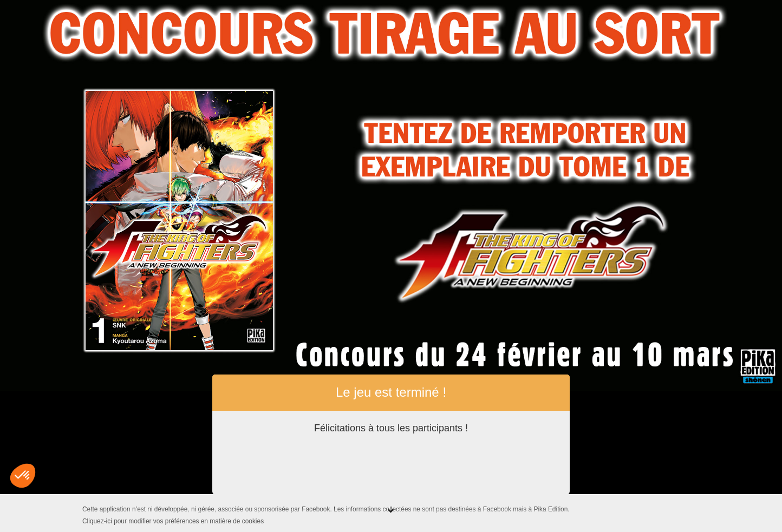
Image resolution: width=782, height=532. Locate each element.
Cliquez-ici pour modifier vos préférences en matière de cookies (173, 521)
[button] (23, 476)
